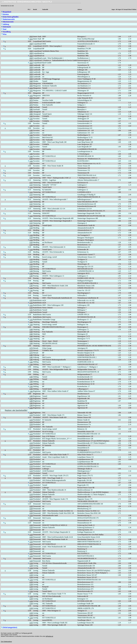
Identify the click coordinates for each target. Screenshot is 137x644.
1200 (31, 391)
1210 (31, 415)
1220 (31, 506)
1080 (31, 107)
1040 (31, 81)
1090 (31, 112)
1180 (31, 355)
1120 (31, 226)
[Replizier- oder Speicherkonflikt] (16, 410)
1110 (31, 178)
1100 (31, 116)
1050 (31, 83)
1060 (31, 98)
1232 (31, 623)
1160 (31, 322)
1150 (31, 300)
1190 (31, 362)
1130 (31, 267)
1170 (31, 348)
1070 (31, 100)
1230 (31, 563)
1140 (31, 274)
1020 (31, 44)
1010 (31, 37)
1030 (31, 65)
